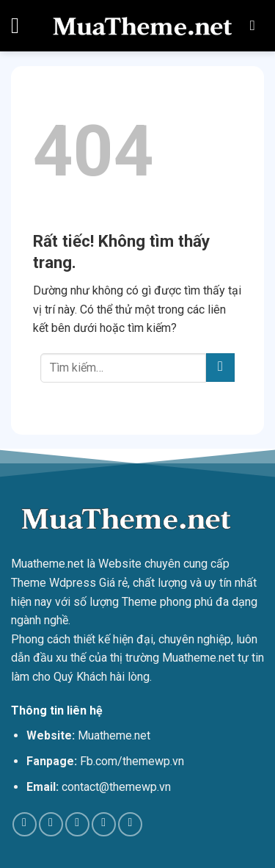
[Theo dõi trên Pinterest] (104, 824)
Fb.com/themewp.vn (132, 761)
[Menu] (22, 26)
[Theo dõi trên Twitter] (77, 824)
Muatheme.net (47, 564)
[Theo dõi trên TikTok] (51, 824)
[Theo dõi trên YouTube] (130, 824)
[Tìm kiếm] (257, 25)
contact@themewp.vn (116, 787)
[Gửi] (220, 368)
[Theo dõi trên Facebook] (25, 824)
